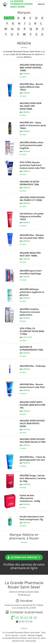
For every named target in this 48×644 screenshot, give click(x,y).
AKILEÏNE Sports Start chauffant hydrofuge (31, 272)
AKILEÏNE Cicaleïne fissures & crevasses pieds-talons (30, 312)
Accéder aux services (24, 557)
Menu (42, 5)
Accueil (23, 635)
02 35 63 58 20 (24, 618)
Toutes (9, 18)
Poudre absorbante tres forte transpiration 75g (32, 518)
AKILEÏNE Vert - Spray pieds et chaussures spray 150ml (33, 125)
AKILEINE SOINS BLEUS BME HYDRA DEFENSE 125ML (31, 68)
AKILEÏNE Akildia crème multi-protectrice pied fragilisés (32, 145)
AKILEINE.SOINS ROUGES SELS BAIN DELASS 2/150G (33, 441)
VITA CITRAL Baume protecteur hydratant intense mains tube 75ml (32, 165)
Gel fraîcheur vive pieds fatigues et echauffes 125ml (32, 216)
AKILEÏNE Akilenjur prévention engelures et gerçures (32, 292)
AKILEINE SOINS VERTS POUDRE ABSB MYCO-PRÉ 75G (33, 405)
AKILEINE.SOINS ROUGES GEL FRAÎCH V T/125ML (32, 199)
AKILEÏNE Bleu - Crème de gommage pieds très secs (32, 458)
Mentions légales (35, 635)
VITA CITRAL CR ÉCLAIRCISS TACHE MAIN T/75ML (32, 331)
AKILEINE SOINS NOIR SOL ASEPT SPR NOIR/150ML (31, 106)
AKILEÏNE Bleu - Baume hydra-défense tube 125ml (31, 87)
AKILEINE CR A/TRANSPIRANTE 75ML (32, 348)
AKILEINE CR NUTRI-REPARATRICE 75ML (30, 183)
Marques (24, 12)
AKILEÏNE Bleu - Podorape (33, 366)
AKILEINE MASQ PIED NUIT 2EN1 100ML (30, 254)
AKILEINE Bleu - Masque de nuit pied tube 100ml (32, 237)
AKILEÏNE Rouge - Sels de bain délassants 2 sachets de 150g (33, 478)
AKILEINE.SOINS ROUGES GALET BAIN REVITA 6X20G (32, 423)
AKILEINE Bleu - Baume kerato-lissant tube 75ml (32, 386)
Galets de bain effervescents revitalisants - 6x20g (30, 498)
